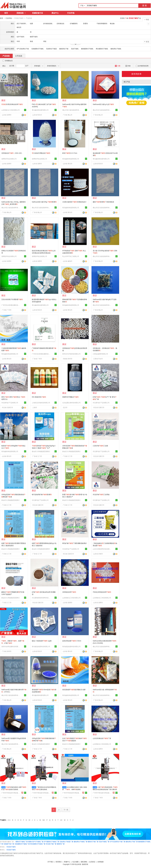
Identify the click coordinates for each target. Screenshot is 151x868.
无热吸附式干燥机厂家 (22, 844)
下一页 (66, 810)
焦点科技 (78, 864)
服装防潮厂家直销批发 (103, 202)
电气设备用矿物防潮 (42, 494)
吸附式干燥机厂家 (22, 842)
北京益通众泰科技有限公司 (71, 403)
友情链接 (100, 862)
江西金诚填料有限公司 (100, 354)
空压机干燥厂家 (51, 844)
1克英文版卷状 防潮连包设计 (74, 202)
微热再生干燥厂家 (132, 842)
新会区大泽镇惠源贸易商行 (41, 451)
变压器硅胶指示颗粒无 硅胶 (74, 690)
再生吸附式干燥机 (102, 49)
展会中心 (55, 13)
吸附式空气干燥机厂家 (36, 842)
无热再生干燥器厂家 (66, 842)
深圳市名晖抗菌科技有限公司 (11, 646)
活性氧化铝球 (69, 592)
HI (29, 820)
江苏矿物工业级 (100, 446)
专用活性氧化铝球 (12, 104)
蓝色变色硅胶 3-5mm (72, 641)
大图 (118, 66)
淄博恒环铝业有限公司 (9, 159)
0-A (9, 820)
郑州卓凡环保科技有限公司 (71, 354)
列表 (128, 66)
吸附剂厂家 (61, 844)
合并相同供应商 (142, 66)
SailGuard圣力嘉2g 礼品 (103, 104)
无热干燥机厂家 (104, 842)
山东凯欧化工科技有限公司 (11, 110)
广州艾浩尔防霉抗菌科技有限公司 (11, 305)
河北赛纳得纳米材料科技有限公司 (41, 598)
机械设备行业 (38, 13)
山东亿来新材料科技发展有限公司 (102, 549)
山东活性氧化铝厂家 (102, 738)
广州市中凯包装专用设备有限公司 (11, 793)
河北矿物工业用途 (101, 494)
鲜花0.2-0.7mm (70, 153)
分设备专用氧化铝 (41, 153)
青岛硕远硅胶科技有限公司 (41, 646)
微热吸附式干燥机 (87, 49)
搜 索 (145, 6)
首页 (6, 13)
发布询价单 (136, 74)
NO (44, 820)
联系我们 (59, 862)
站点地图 (75, 862)
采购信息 (21, 13)
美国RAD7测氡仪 (70, 397)
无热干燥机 (75, 49)
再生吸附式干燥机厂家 (38, 844)
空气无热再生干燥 (23, 49)
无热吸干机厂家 (9, 844)
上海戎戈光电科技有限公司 (41, 403)
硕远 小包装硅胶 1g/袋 (42, 641)
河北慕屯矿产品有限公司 (10, 403)
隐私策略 (84, 862)
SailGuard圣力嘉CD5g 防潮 (44, 202)
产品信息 (6, 56)
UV (61, 820)
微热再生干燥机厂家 (81, 842)
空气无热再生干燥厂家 (118, 842)
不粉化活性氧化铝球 (102, 592)
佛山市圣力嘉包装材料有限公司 (72, 110)
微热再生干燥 (64, 49)
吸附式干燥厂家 (93, 842)
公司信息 (19, 56)
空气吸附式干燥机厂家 (52, 842)
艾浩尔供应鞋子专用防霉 (12, 299)
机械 (3, 787)
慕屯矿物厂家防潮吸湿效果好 (74, 543)
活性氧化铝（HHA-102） (12, 153)
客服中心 (67, 862)
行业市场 (71, 13)
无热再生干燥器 (51, 49)
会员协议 (92, 862)
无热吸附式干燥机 (37, 49)
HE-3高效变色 (39, 397)
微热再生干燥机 (116, 49)
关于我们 (51, 862)
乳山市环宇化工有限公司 (71, 256)
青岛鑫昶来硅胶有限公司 (40, 110)
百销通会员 (9, 61)
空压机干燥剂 (11, 847)
